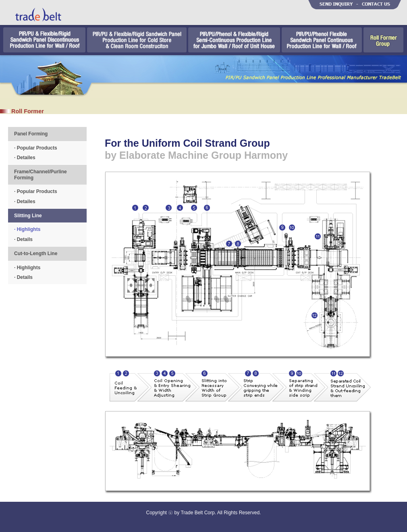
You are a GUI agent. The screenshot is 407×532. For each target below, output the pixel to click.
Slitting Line (28, 216)
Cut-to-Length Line (36, 254)
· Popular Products (36, 148)
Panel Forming (31, 134)
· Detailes (25, 158)
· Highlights (27, 229)
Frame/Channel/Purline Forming (40, 175)
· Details (23, 239)
